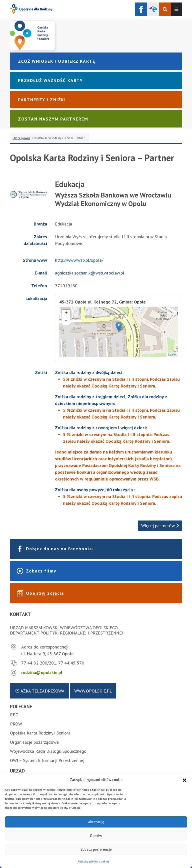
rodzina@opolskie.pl (42, 672)
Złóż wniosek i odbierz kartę (57, 61)
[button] (184, 780)
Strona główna (21, 138)
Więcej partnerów (160, 526)
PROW (16, 724)
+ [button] (66, 313)
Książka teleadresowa (39, 691)
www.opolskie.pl (93, 691)
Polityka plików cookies (93, 861)
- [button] (66, 321)
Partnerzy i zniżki (42, 100)
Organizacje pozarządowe (34, 742)
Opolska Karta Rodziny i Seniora (40, 733)
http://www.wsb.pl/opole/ (79, 260)
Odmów (96, 836)
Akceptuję (96, 822)
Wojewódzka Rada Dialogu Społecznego (48, 751)
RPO (14, 715)
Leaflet (172, 354)
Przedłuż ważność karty (50, 80)
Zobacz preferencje (96, 849)
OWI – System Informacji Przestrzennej (47, 760)
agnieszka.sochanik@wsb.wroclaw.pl (90, 273)
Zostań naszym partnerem (53, 119)
